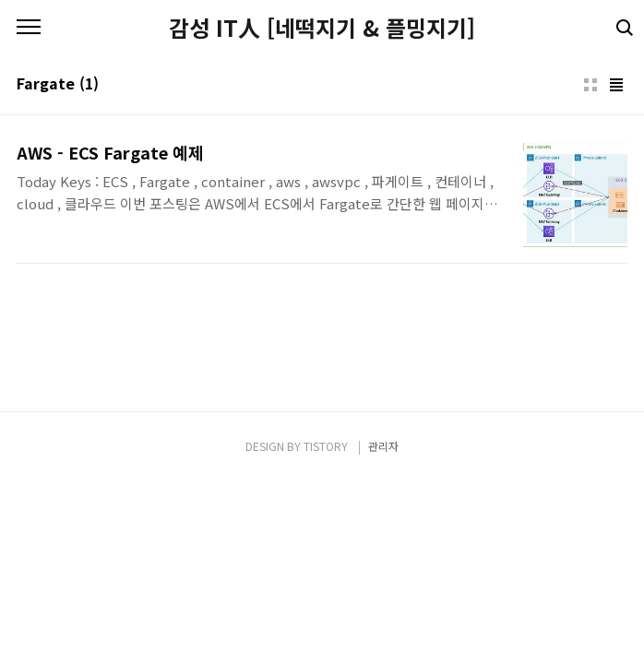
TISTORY (326, 446)
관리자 (383, 446)
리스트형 (616, 85)
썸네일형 (590, 85)
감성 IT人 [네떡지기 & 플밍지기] (322, 28)
